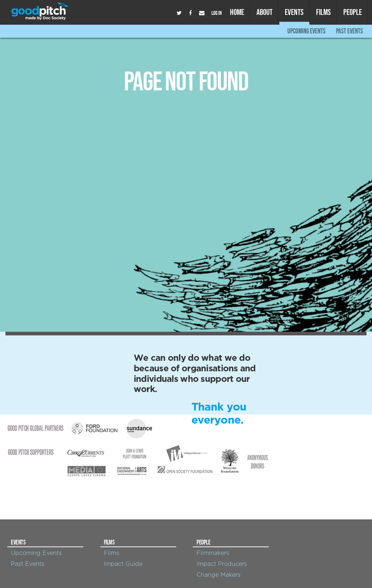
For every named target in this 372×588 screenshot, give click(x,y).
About (264, 12)
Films (324, 12)
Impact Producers (222, 564)
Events (294, 12)
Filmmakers (213, 553)
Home (237, 12)
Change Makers (219, 575)
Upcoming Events (306, 31)
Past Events (349, 31)
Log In (217, 13)
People (353, 12)
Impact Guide (123, 564)
